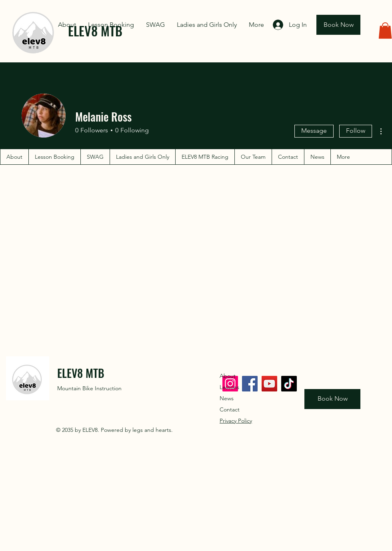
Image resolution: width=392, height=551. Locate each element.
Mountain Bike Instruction (89, 388)
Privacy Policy (236, 421)
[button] (385, 31)
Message (314, 131)
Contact (230, 409)
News (227, 398)
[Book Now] (338, 25)
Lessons (229, 387)
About (228, 376)
